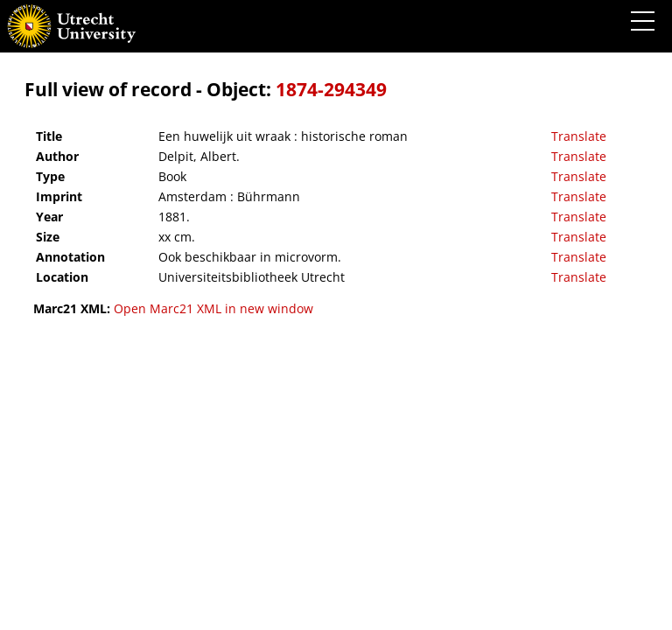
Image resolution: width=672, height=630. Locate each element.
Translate (579, 136)
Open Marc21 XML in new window (213, 308)
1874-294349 (331, 89)
